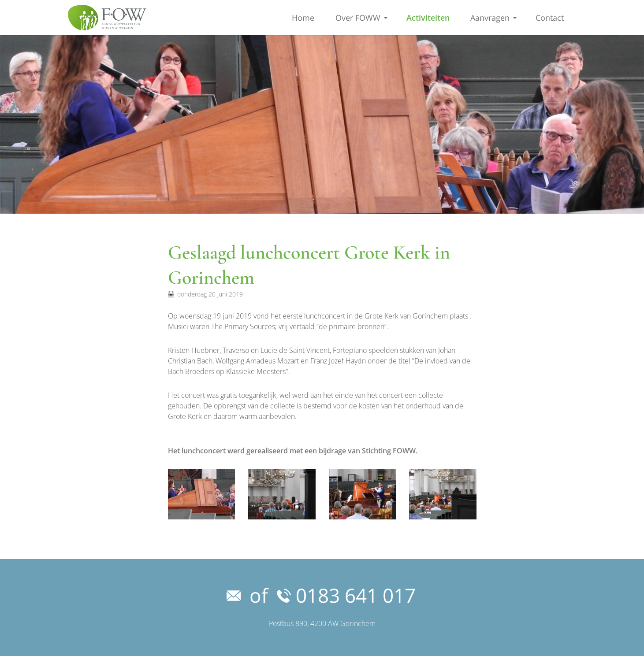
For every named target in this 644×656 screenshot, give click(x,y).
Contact (550, 18)
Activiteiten (428, 18)
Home (303, 18)
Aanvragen (490, 18)
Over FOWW (358, 18)
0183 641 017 (346, 595)
